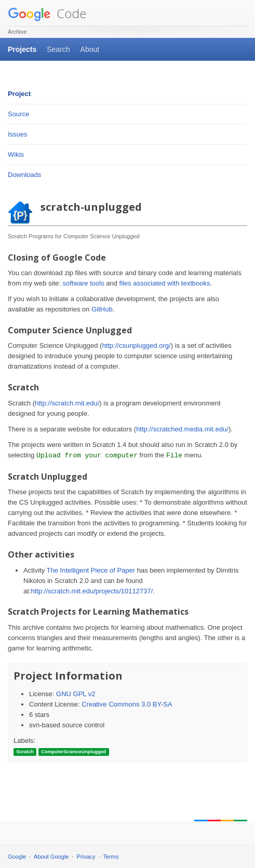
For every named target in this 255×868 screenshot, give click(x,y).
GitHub (102, 309)
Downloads (24, 175)
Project (19, 94)
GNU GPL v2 (76, 694)
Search (58, 49)
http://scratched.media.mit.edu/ (182, 429)
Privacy (86, 857)
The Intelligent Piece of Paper (91, 570)
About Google (51, 857)
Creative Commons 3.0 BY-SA (127, 704)
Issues (18, 134)
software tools (83, 283)
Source (18, 114)
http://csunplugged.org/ (136, 345)
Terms (111, 857)
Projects (22, 49)
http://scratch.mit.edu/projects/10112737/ (92, 591)
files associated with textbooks (165, 283)
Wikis (16, 154)
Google (17, 857)
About (90, 49)
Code (47, 13)
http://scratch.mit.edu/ (67, 403)
